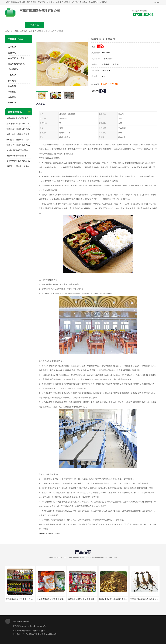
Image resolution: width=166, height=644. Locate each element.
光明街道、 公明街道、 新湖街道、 (19, 140)
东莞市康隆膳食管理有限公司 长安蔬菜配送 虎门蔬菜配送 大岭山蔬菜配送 (19, 156)
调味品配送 (13, 69)
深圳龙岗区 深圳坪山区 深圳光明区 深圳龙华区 (19, 124)
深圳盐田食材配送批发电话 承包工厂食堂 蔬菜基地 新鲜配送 (124, 599)
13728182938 (109, 84)
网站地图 (53, 634)
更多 (29, 112)
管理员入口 (44, 634)
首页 (16, 31)
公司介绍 (73, 25)
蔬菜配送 (12, 47)
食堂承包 (12, 53)
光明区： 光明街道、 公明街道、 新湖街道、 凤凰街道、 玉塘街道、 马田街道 (19, 166)
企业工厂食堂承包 (36, 31)
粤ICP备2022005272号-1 (38, 626)
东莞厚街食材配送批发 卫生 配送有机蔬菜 (85, 599)
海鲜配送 (12, 97)
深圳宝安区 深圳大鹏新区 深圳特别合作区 (19, 145)
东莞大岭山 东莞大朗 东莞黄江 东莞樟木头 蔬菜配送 (19, 134)
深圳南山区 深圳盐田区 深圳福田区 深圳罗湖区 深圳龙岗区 (19, 129)
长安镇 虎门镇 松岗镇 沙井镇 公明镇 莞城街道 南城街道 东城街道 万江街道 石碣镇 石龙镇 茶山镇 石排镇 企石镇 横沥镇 (19, 150)
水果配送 (12, 92)
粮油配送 (12, 81)
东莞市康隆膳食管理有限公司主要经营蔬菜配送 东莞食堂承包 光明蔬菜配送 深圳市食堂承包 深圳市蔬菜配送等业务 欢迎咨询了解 (19, 118)
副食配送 (12, 86)
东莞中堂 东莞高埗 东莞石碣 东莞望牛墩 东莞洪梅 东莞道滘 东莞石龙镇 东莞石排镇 (19, 161)
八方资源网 (27, 634)
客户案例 (112, 25)
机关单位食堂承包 (16, 64)
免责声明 (36, 634)
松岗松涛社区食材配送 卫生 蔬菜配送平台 (54, 599)
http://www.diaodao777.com (49, 534)
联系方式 (132, 25)
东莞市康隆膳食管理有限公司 (24, 631)
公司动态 (93, 25)
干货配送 (12, 75)
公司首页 (15, 25)
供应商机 (34, 25)
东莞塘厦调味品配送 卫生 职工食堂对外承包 (24, 599)
